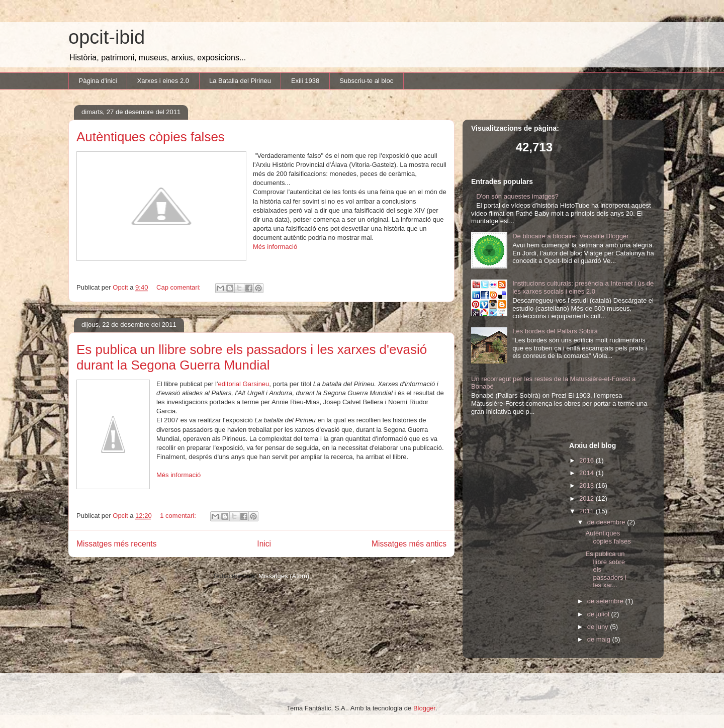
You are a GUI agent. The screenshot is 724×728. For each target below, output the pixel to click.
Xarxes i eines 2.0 (163, 81)
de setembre (606, 601)
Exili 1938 (305, 81)
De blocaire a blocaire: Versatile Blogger (570, 236)
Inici (264, 544)
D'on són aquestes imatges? (517, 196)
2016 (587, 460)
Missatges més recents (116, 544)
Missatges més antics (409, 544)
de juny (599, 627)
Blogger (424, 708)
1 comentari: (179, 516)
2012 (587, 498)
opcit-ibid (107, 37)
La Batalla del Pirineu (240, 81)
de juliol (599, 614)
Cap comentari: (179, 287)
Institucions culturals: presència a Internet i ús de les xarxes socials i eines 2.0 (583, 287)
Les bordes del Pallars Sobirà (555, 331)
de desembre (607, 522)
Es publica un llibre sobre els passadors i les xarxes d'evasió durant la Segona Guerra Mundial (252, 357)
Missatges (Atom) (284, 576)
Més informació (275, 247)
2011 (587, 511)
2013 (587, 485)
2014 (587, 473)
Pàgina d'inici (98, 81)
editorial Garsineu (243, 384)
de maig (600, 639)
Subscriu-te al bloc (366, 81)
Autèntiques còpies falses (151, 137)
